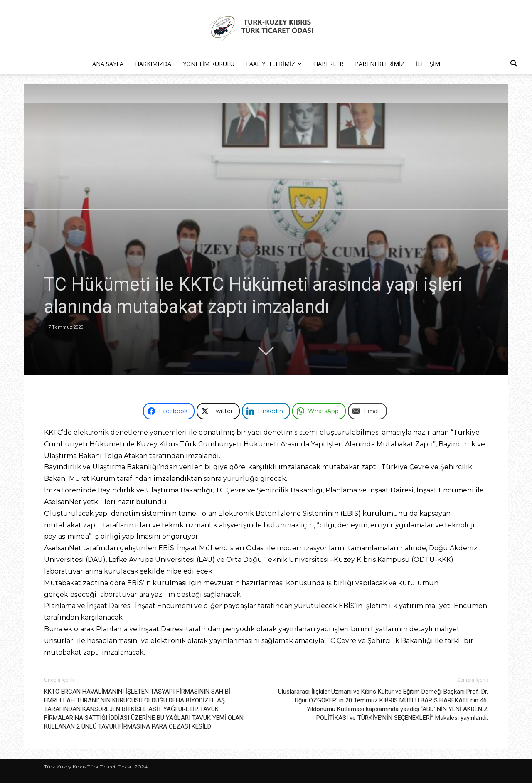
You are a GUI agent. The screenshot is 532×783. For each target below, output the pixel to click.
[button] (514, 65)
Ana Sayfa (108, 64)
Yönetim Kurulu (209, 64)
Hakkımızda (153, 64)
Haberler (329, 64)
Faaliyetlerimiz (274, 64)
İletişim (428, 64)
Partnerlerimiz (380, 64)
